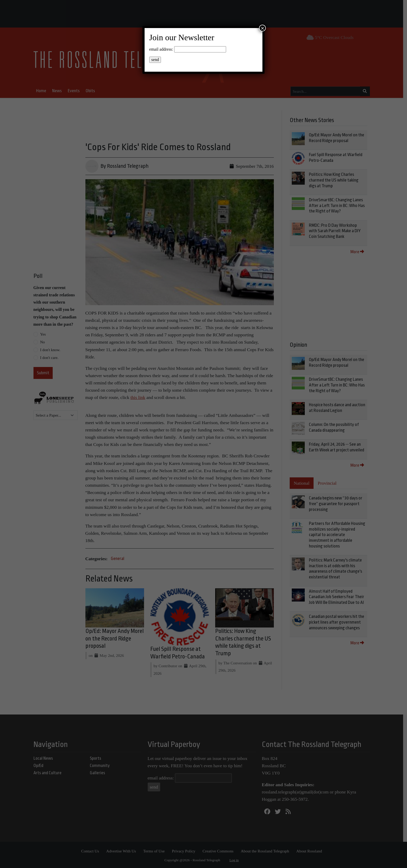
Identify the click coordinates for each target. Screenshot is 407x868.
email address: (161, 49)
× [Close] (262, 28)
